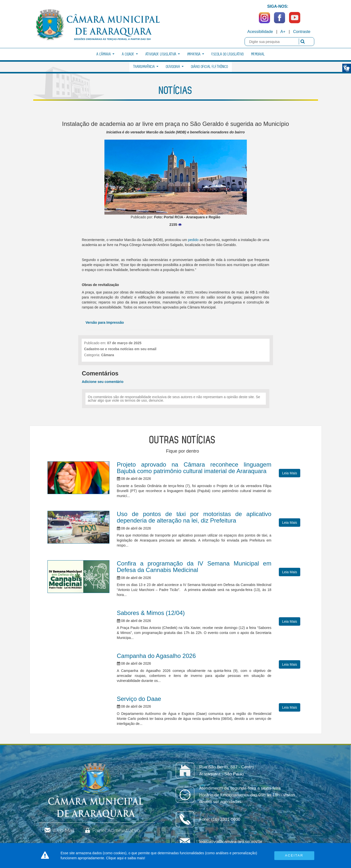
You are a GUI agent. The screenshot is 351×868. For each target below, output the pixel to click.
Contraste (302, 32)
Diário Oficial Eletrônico (210, 67)
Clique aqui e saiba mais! (126, 858)
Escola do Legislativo (228, 54)
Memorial (258, 54)
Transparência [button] (146, 67)
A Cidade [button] (130, 54)
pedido (193, 240)
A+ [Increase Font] (283, 32)
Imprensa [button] (196, 54)
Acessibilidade (260, 32)
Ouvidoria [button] (175, 67)
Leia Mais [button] (290, 473)
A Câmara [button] (105, 54)
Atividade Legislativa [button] (163, 54)
